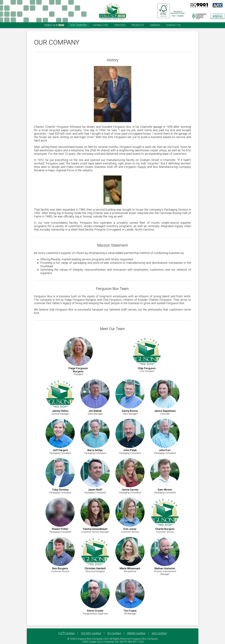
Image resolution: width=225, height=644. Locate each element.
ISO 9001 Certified (91, 633)
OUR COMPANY (79, 25)
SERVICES (120, 25)
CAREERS (155, 25)
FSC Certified (66, 633)
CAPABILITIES (101, 25)
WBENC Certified (136, 633)
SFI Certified (114, 633)
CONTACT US (173, 25)
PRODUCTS (138, 25)
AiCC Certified (159, 633)
